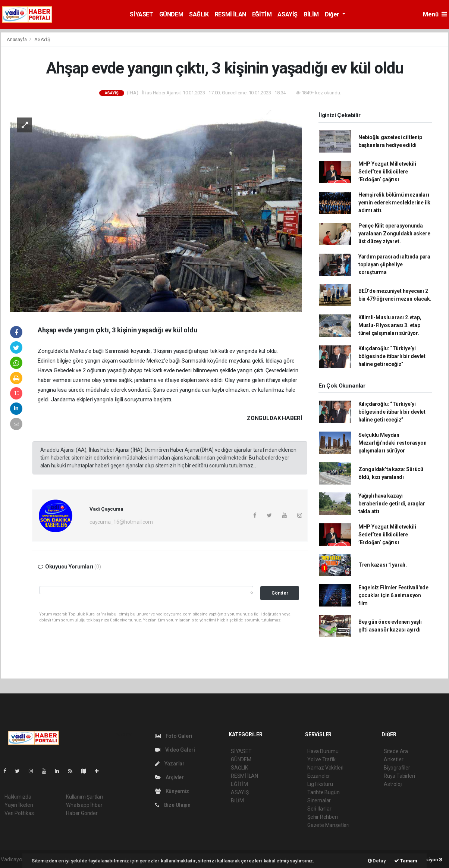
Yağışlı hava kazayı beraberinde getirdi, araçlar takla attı (392, 504)
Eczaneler (319, 776)
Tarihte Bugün (324, 792)
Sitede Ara (396, 751)
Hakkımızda (18, 797)
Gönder (280, 593)
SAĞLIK (199, 14)
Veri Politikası (20, 813)
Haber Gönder (82, 813)
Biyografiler (397, 768)
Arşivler (169, 777)
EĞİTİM (262, 14)
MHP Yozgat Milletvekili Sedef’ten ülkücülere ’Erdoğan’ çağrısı (387, 172)
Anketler (393, 759)
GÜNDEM (171, 14)
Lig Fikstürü (320, 784)
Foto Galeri (174, 736)
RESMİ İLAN (230, 14)
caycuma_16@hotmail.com (121, 522)
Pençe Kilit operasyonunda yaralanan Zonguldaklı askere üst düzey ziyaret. (394, 234)
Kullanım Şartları (84, 797)
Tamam (406, 861)
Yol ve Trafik (321, 759)
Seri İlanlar (319, 809)
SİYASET (141, 14)
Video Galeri (175, 750)
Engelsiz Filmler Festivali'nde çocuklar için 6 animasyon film (393, 595)
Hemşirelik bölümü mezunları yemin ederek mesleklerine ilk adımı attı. (394, 203)
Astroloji (393, 784)
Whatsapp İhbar (84, 805)
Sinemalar (319, 800)
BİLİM (311, 14)
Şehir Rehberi (323, 817)
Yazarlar (170, 764)
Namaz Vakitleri (325, 768)
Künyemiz (172, 791)
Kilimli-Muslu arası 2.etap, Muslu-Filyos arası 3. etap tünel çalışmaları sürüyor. (390, 325)
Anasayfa (17, 39)
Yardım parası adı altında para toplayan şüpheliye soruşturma (394, 264)
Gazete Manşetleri (328, 825)
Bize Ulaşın (173, 805)
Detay (377, 861)
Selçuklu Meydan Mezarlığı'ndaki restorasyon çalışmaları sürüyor (393, 443)
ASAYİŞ (288, 14)
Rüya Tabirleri (399, 776)
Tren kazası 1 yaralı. (383, 565)
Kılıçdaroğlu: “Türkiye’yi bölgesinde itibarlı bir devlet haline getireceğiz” (392, 356)
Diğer (333, 14)
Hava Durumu (323, 751)
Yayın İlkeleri (19, 805)
